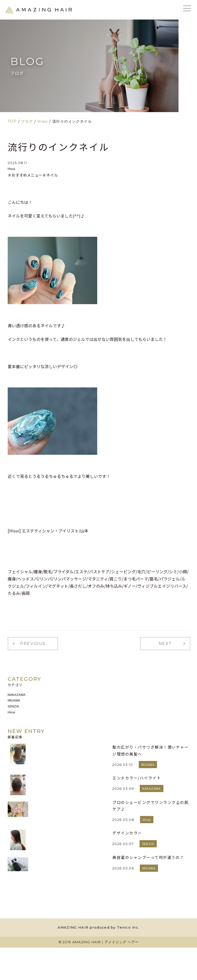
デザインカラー (127, 832)
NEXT (168, 643)
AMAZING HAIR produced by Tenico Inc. (99, 926)
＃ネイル (50, 175)
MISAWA (14, 699)
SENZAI (13, 705)
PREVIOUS (30, 643)
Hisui (11, 169)
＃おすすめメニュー (25, 175)
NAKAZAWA (17, 693)
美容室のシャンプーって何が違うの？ (148, 856)
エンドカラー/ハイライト (137, 777)
